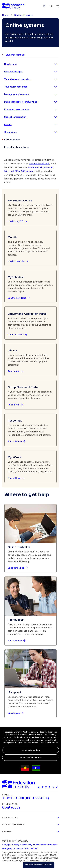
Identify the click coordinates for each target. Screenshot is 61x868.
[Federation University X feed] (53, 787)
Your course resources (16, 87)
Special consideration (15, 117)
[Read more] (15, 371)
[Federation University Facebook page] (42, 787)
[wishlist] (44, 6)
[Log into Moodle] (18, 261)
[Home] (13, 6)
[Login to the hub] (18, 568)
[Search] (51, 6)
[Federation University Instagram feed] (46, 787)
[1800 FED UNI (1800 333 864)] (25, 798)
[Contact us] (11, 807)
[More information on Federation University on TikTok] (57, 787)
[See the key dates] (19, 298)
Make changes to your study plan (21, 102)
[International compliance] (30, 147)
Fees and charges (13, 72)
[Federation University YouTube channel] (39, 787)
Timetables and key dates (17, 79)
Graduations (10, 132)
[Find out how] (16, 478)
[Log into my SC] (17, 221)
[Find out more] (17, 441)
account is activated (39, 164)
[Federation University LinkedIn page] (50, 787)
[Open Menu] (58, 6)
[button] (39, 865)
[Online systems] (30, 140)
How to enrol (11, 64)
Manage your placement (17, 94)
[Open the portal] (18, 335)
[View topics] (16, 713)
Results (8, 124)
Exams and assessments (17, 109)
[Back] (11, 15)
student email (35, 167)
